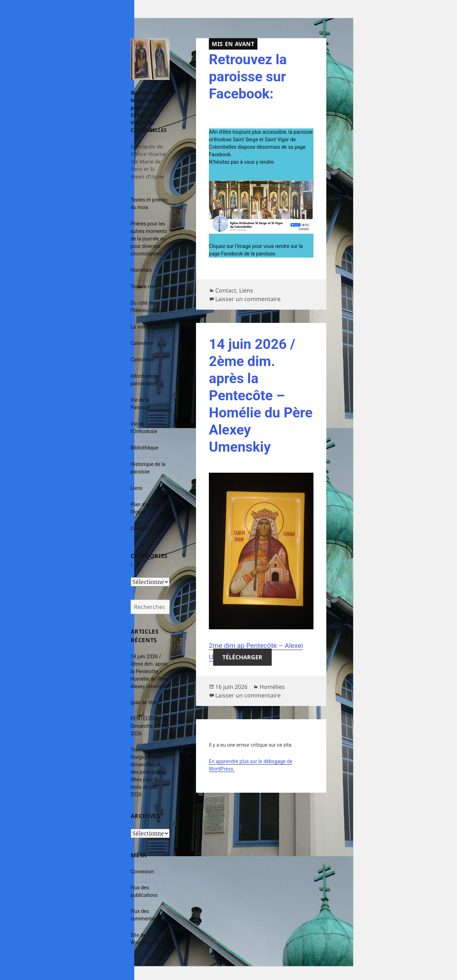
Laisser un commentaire (248, 299)
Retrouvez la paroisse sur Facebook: (248, 77)
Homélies (141, 270)
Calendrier (142, 343)
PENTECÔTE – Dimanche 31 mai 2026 (150, 726)
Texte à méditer (148, 286)
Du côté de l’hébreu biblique (149, 307)
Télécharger (242, 657)
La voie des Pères (150, 327)
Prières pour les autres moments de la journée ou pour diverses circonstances (149, 239)
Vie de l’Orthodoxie (144, 428)
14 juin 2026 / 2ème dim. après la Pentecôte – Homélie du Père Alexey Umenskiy (149, 671)
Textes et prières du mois (149, 204)
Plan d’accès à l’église (147, 508)
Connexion (142, 872)
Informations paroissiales (145, 380)
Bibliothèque (145, 448)
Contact (139, 528)
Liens (137, 488)
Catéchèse (142, 360)
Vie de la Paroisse (140, 404)
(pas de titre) (145, 702)
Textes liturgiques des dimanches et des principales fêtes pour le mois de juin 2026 (147, 772)
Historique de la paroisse (148, 468)
